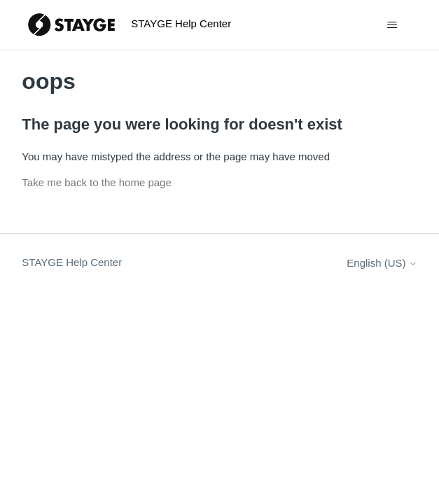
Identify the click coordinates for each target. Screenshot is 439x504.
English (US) (382, 263)
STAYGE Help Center (72, 262)
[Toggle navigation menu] (392, 25)
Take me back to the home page (96, 182)
